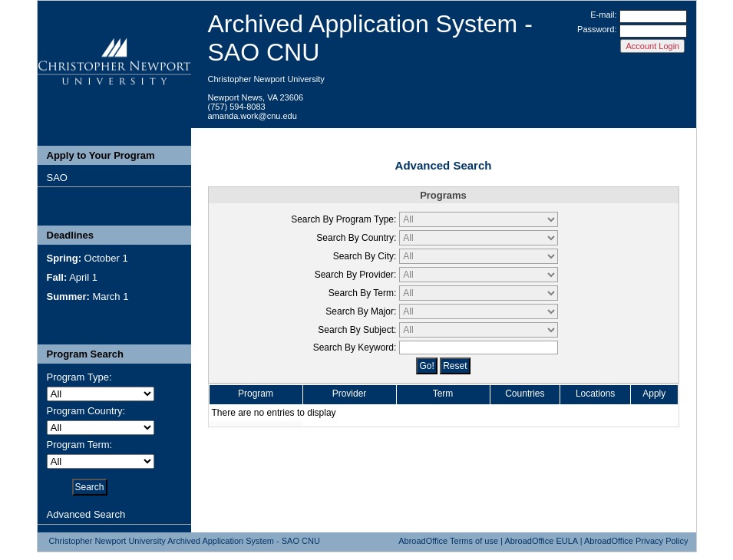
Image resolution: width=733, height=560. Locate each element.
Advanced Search (86, 514)
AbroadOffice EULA (541, 541)
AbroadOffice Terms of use (448, 541)
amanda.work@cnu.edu (253, 116)
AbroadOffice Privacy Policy (636, 541)
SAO (57, 178)
